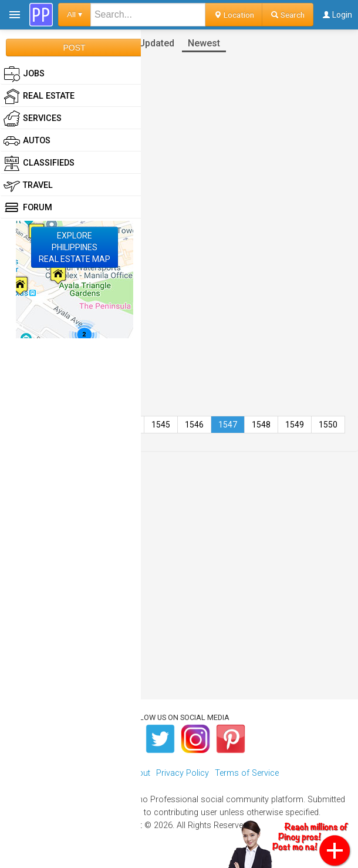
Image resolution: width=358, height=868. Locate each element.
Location (234, 15)
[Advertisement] (179, 553)
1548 (261, 425)
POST (74, 48)
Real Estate (39, 96)
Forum (28, 208)
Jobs (24, 74)
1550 (328, 425)
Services (33, 119)
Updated (156, 43)
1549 (295, 425)
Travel (28, 186)
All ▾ (75, 14)
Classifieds (39, 163)
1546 (194, 425)
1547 (228, 425)
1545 (161, 425)
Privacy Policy (183, 773)
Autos (27, 141)
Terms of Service (247, 773)
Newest (204, 43)
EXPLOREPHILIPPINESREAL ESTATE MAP (75, 247)
